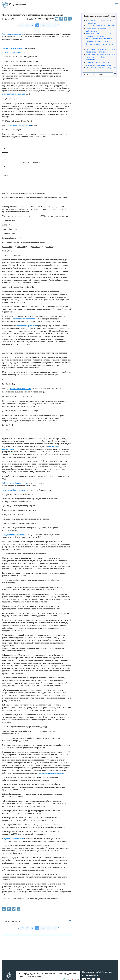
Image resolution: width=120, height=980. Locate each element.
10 (43, 25)
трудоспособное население (15, 490)
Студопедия (14, 4)
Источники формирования (16, 483)
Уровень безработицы (14, 838)
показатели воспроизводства (17, 52)
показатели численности (15, 48)
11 (48, 25)
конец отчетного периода (14, 94)
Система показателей (12, 34)
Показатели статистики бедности (101, 26)
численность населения (20, 125)
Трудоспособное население (14, 535)
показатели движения (27, 326)
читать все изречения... (32, 976)
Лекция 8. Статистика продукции (101, 68)
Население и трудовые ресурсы (101, 55)
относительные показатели (24, 319)
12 (54, 25)
